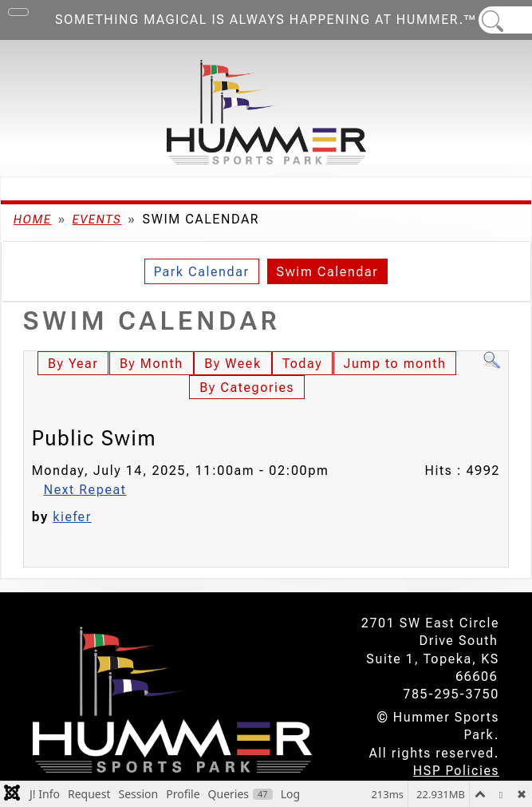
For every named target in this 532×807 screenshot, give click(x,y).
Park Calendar (202, 272)
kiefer (72, 517)
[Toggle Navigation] (18, 12)
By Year (73, 364)
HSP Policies (456, 771)
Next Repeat (85, 490)
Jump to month (395, 364)
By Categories (247, 388)
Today (302, 364)
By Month (152, 364)
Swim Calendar (328, 272)
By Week (233, 364)
